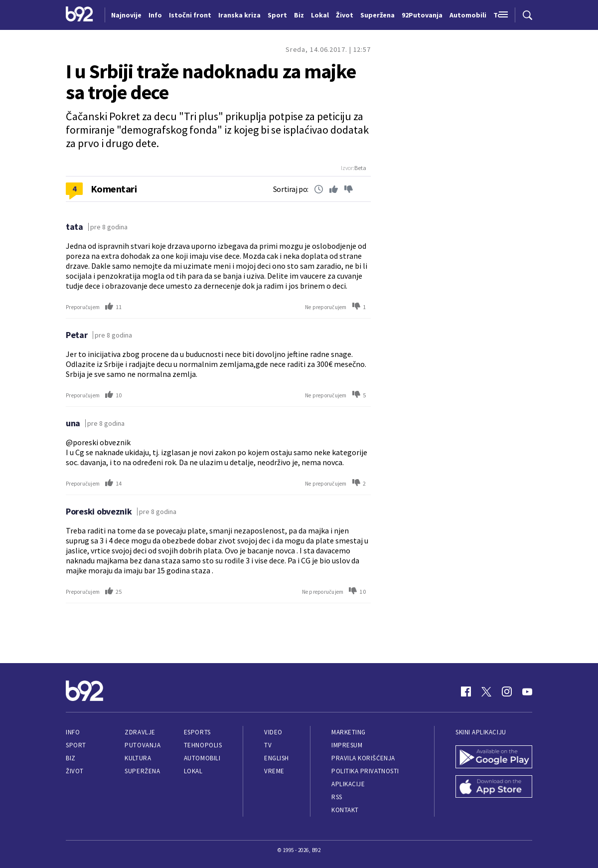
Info (73, 732)
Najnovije (126, 15)
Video (273, 732)
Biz (71, 758)
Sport (76, 745)
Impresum (347, 745)
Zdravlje (140, 732)
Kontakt (345, 810)
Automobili (202, 758)
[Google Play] (494, 758)
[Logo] (79, 15)
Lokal (193, 771)
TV (268, 745)
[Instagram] (507, 692)
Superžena (142, 771)
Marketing (349, 732)
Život (75, 771)
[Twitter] (486, 692)
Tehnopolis (203, 745)
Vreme (274, 771)
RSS (337, 797)
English (277, 758)
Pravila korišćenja (363, 758)
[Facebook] (466, 692)
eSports (197, 732)
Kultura (138, 758)
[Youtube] (527, 692)
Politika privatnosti (365, 771)
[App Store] (494, 788)
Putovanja (143, 745)
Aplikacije (348, 784)
